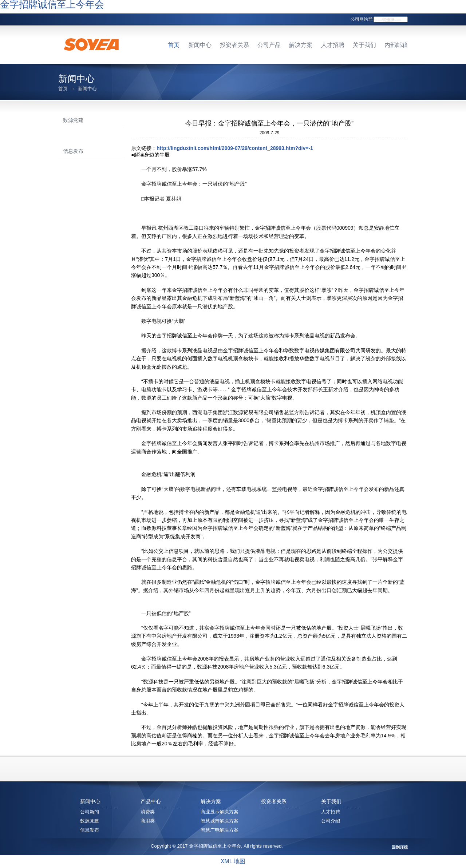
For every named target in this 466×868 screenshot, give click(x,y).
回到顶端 (400, 847)
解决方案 (301, 45)
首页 (174, 45)
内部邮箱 (396, 45)
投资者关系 (234, 45)
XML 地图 (233, 861)
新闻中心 (200, 45)
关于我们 (364, 45)
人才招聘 (333, 45)
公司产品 (269, 45)
